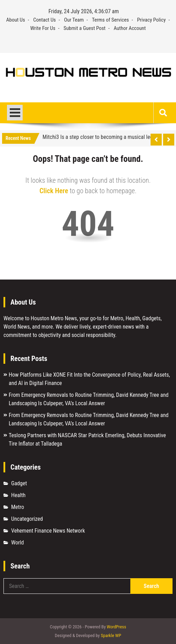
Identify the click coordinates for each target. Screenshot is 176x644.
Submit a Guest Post (85, 28)
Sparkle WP (111, 635)
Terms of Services (110, 20)
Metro (18, 507)
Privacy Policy (151, 20)
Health (18, 495)
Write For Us (43, 28)
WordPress (116, 627)
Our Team (74, 20)
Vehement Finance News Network (48, 531)
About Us (16, 20)
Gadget (19, 483)
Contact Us (44, 20)
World (17, 543)
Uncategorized (27, 519)
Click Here (54, 191)
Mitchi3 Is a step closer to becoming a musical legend (102, 137)
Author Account (130, 28)
